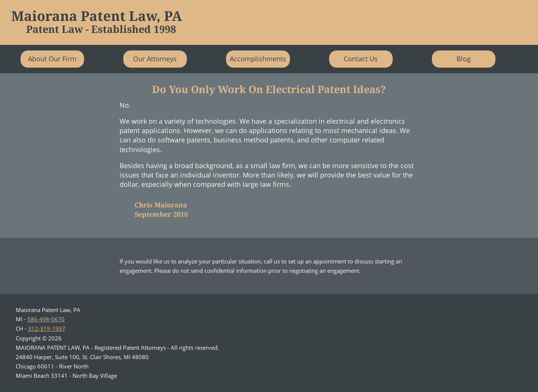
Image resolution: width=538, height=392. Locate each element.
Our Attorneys (155, 59)
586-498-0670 (46, 319)
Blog (464, 59)
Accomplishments (258, 59)
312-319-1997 (47, 328)
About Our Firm (52, 59)
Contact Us (361, 59)
